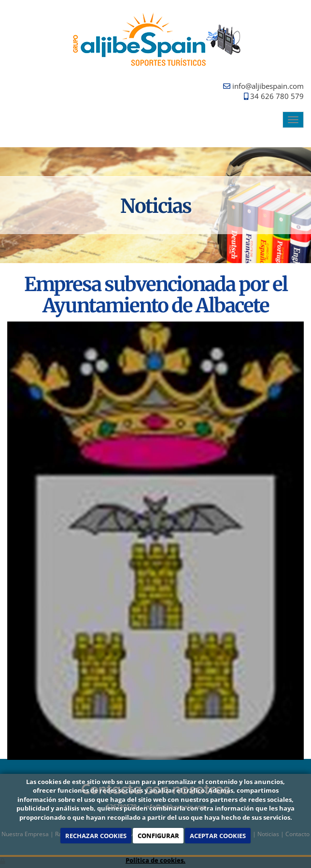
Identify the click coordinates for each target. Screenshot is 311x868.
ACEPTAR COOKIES (218, 836)
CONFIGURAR (158, 836)
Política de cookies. (155, 860)
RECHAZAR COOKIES (96, 836)
